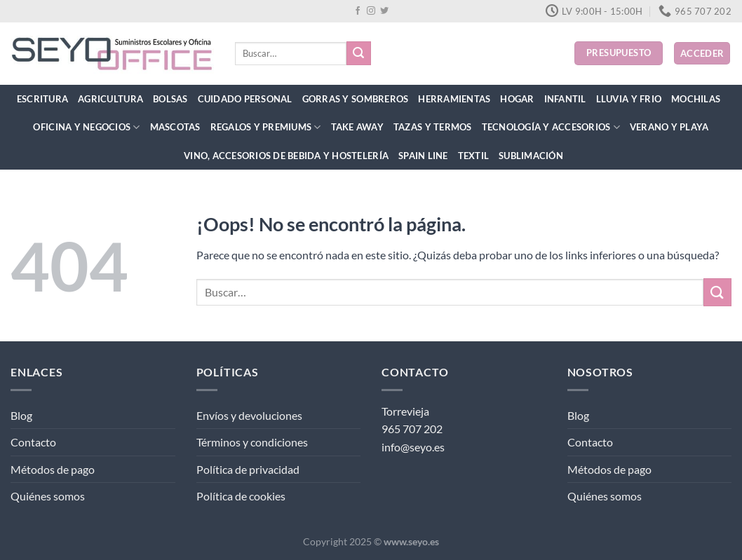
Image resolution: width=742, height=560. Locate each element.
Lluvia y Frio (629, 99)
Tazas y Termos (433, 127)
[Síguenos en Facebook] (358, 11)
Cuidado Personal (245, 99)
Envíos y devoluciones (249, 415)
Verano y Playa (669, 127)
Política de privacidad (248, 469)
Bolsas (170, 99)
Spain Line (423, 156)
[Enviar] (358, 53)
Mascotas (175, 127)
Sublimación (531, 156)
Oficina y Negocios (86, 127)
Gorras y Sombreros (356, 99)
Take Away (357, 127)
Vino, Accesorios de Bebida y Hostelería (286, 156)
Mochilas (696, 99)
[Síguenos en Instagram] (371, 11)
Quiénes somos (48, 496)
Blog (21, 415)
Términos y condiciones (252, 442)
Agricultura (110, 99)
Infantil (565, 99)
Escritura (42, 99)
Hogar (517, 99)
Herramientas (454, 99)
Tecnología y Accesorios (551, 127)
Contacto (33, 442)
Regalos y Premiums (266, 127)
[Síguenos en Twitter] (384, 11)
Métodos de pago (53, 469)
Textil (474, 156)
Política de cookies (241, 496)
